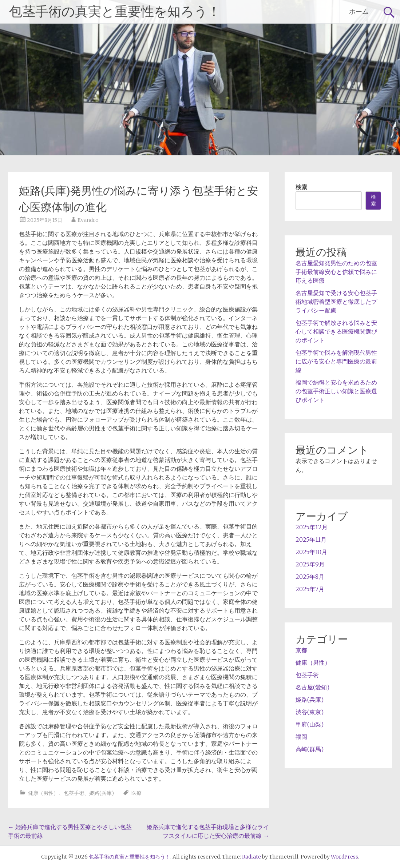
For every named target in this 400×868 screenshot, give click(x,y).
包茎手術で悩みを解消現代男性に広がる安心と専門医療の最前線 (336, 361)
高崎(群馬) (310, 749)
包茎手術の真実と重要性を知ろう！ (115, 12)
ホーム (359, 11)
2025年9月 (310, 564)
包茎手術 (74, 793)
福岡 (301, 737)
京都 (301, 650)
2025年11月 (311, 539)
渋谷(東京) (310, 712)
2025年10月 (311, 552)
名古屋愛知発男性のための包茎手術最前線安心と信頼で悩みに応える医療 (336, 272)
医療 (136, 793)
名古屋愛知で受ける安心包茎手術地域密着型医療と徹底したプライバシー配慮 (336, 302)
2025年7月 (310, 589)
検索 (301, 187)
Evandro (88, 220)
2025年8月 (310, 577)
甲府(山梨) (310, 724)
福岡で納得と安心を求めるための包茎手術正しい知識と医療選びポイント (336, 391)
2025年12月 (312, 527)
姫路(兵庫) (102, 793)
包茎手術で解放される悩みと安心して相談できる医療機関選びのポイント (336, 331)
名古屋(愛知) (312, 687)
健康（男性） (43, 793)
